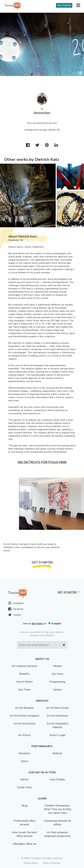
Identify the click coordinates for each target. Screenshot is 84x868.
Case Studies (57, 779)
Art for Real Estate (57, 708)
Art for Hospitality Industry (57, 725)
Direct (24, 761)
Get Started (64, 5)
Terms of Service (51, 863)
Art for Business (24, 708)
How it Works (24, 682)
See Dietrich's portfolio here (42, 462)
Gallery (24, 779)
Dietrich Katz (42, 113)
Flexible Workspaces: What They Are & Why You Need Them (57, 809)
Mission (57, 666)
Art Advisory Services (24, 666)
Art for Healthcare (57, 716)
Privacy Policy (31, 863)
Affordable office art (24, 844)
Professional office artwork (24, 823)
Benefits (24, 674)
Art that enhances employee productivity (57, 834)
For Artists (24, 735)
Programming (57, 682)
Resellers (24, 753)
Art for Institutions (24, 724)
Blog (24, 806)
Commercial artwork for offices (57, 823)
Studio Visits (24, 787)
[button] (78, 5)
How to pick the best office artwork (24, 834)
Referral (57, 753)
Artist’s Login (57, 735)
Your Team (24, 690)
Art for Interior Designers (24, 716)
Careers (57, 690)
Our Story (57, 674)
